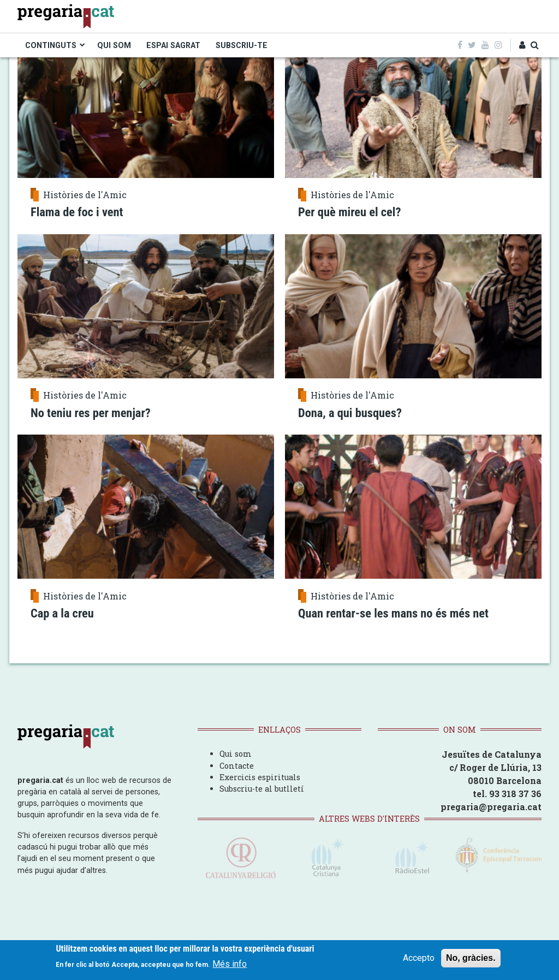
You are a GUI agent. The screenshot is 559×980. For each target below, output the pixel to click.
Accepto (419, 959)
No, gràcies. (471, 959)
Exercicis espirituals (260, 777)
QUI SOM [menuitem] (114, 45)
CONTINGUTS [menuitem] (51, 45)
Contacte (237, 766)
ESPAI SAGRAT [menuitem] (173, 45)
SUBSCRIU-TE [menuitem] (242, 45)
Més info (230, 965)
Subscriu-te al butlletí (262, 789)
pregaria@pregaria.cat (491, 807)
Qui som (236, 754)
